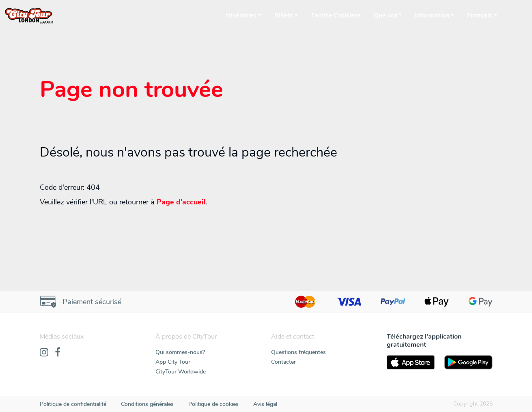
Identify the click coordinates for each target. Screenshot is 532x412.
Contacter (283, 362)
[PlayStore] (468, 362)
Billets (284, 15)
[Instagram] (44, 353)
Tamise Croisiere (336, 15)
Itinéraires (241, 15)
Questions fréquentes (298, 352)
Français (480, 15)
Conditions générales (147, 404)
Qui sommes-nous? (180, 352)
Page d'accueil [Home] (181, 202)
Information (432, 15)
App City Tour (173, 362)
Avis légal (265, 404)
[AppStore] (411, 362)
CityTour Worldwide (181, 372)
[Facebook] (58, 353)
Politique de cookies (213, 404)
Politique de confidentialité (73, 404)
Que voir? (388, 15)
